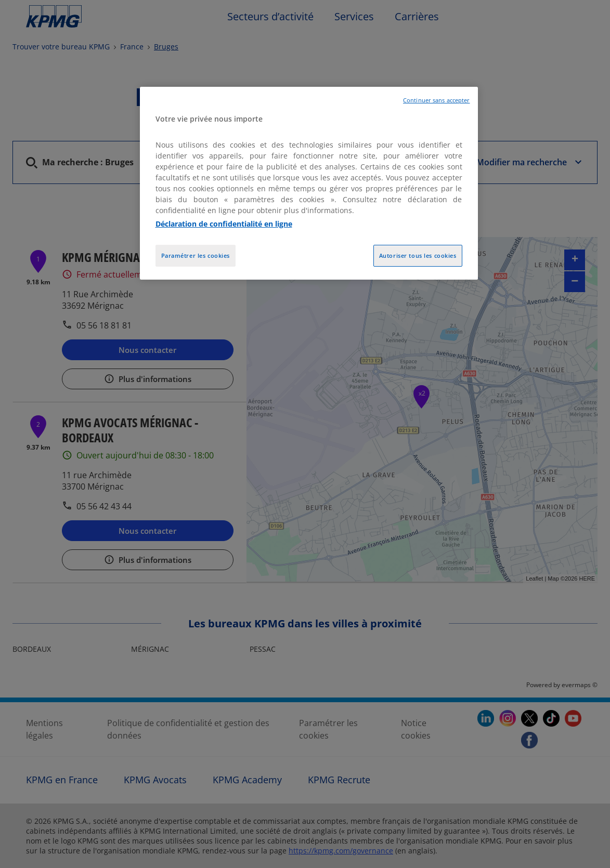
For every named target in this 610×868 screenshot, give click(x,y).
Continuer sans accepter (436, 100)
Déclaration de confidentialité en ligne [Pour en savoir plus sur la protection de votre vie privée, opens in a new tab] (224, 224)
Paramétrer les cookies (196, 255)
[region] (309, 183)
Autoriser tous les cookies (418, 255)
